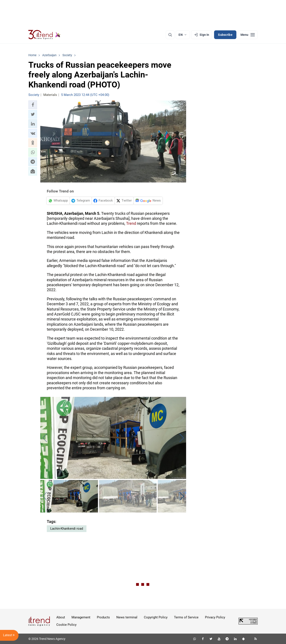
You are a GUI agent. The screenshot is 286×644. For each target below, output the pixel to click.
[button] (33, 105)
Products (103, 617)
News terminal (127, 617)
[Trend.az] (44, 35)
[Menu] (248, 35)
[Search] (170, 35)
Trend (131, 223)
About (61, 617)
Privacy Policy (215, 617)
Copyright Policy (156, 617)
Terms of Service (186, 617)
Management (81, 617)
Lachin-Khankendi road (67, 529)
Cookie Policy (66, 625)
